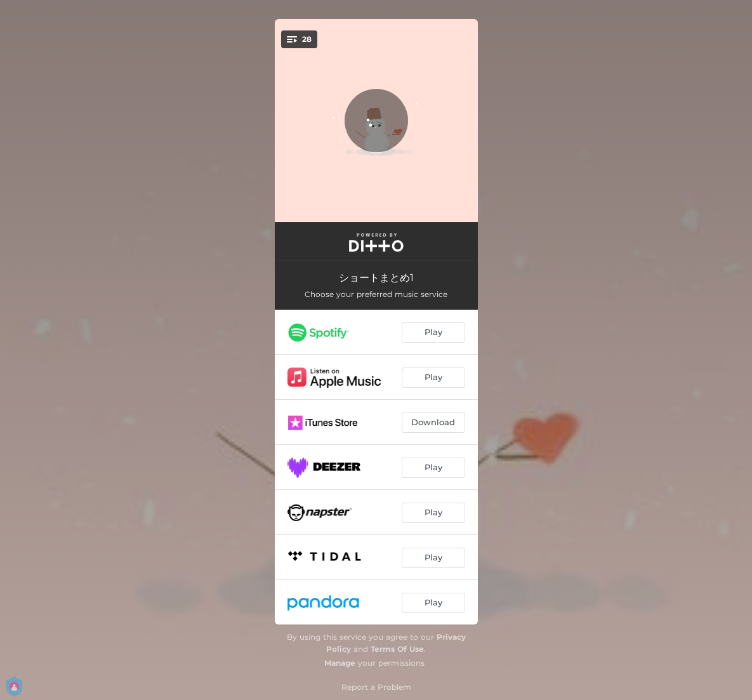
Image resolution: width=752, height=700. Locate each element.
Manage (340, 663)
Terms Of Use (397, 649)
